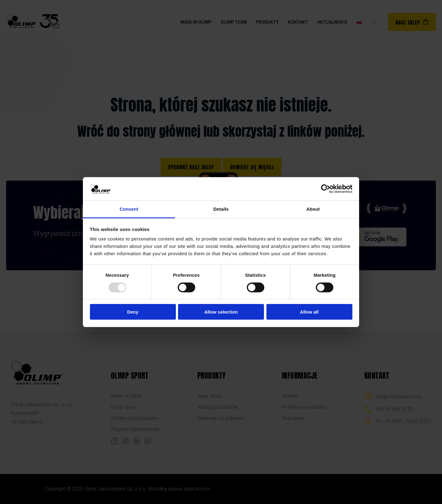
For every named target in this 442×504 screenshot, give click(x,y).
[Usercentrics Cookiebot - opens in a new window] (326, 189)
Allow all (309, 312)
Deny (133, 312)
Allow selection (221, 312)
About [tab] (313, 209)
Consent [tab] (129, 209)
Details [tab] (221, 209)
